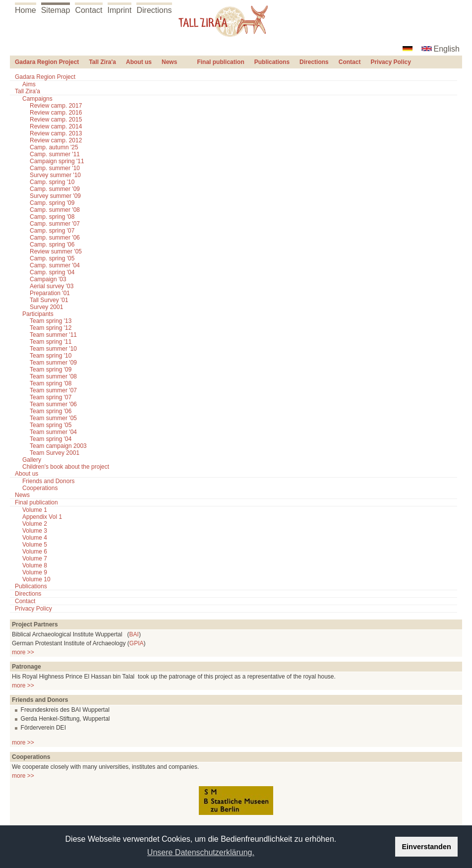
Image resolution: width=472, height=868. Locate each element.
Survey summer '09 (55, 196)
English (447, 49)
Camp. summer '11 (55, 154)
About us (139, 62)
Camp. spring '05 (52, 258)
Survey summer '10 (55, 175)
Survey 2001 (46, 307)
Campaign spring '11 (57, 161)
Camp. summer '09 (55, 189)
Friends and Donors (48, 481)
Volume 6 (35, 552)
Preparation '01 (50, 293)
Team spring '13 (51, 321)
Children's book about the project (66, 467)
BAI (134, 634)
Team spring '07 (51, 397)
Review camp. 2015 (56, 120)
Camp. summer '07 (55, 224)
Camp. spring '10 (52, 182)
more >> (23, 652)
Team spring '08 (51, 383)
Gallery (32, 460)
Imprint (120, 10)
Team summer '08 (53, 376)
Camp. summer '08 (55, 210)
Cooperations (40, 488)
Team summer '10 (53, 349)
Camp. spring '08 (52, 217)
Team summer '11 (53, 335)
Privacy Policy (390, 62)
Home (26, 10)
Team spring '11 (51, 342)
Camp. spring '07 (52, 231)
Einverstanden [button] (427, 847)
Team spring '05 (51, 425)
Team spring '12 (51, 328)
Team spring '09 (51, 370)
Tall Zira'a (102, 62)
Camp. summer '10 (55, 168)
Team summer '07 (53, 390)
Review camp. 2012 (56, 140)
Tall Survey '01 (49, 300)
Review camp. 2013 (56, 133)
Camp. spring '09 (52, 203)
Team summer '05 (53, 418)
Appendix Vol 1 (42, 517)
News (169, 62)
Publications (272, 62)
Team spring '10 (51, 356)
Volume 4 (35, 538)
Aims (29, 84)
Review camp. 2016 (56, 113)
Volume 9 (35, 572)
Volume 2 (35, 524)
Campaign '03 (48, 279)
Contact (88, 10)
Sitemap (56, 10)
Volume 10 (36, 579)
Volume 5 (35, 545)
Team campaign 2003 (58, 446)
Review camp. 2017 (56, 106)
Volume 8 (35, 565)
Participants (38, 314)
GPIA (137, 643)
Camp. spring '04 (52, 272)
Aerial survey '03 (52, 286)
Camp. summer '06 (55, 238)
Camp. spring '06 (52, 245)
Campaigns (37, 99)
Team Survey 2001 (55, 453)
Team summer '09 (53, 363)
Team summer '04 (53, 432)
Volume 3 (35, 531)
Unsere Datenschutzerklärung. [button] (201, 852)
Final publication (220, 62)
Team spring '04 (51, 439)
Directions (154, 10)
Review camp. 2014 (56, 126)
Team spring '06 (51, 411)
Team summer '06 (53, 404)
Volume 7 (35, 558)
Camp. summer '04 (55, 265)
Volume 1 (35, 510)
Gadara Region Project (47, 62)
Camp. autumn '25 (54, 147)
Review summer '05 (56, 251)
